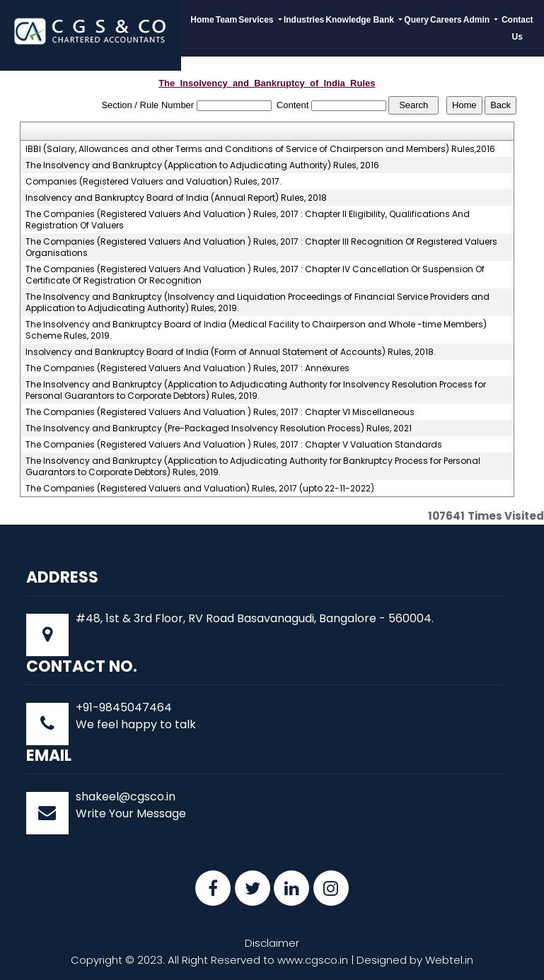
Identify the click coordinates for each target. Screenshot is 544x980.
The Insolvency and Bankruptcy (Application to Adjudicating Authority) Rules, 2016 (202, 165)
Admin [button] (478, 20)
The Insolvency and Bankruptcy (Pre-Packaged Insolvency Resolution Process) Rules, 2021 (219, 428)
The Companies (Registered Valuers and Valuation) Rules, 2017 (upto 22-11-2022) (200, 489)
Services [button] (257, 20)
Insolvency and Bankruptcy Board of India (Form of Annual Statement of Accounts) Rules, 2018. (231, 352)
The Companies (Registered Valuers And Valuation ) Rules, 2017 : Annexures (187, 368)
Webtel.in (449, 960)
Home (202, 20)
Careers (446, 20)
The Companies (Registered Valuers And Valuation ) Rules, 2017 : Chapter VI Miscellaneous (220, 412)
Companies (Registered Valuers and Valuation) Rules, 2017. (154, 182)
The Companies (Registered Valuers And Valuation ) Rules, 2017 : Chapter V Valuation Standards (234, 445)
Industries (304, 20)
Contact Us (517, 28)
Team (226, 20)
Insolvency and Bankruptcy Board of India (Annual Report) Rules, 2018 (176, 198)
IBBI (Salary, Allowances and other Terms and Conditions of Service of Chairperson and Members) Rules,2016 (260, 149)
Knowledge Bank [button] (361, 20)
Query (416, 20)
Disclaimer (272, 943)
